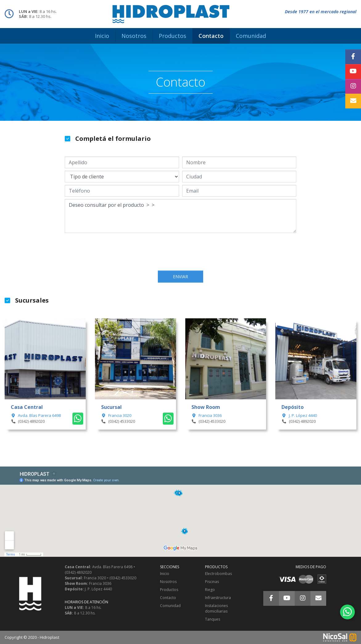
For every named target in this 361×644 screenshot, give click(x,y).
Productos (169, 590)
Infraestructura (218, 598)
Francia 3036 (207, 415)
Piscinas (212, 582)
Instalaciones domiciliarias (216, 608)
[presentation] (181, 252)
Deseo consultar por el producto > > (180, 216)
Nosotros (168, 582)
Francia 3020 (116, 415)
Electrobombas (218, 574)
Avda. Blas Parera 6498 (36, 415)
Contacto (168, 598)
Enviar (180, 277)
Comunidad (170, 606)
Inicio (165, 574)
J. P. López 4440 (299, 415)
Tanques (213, 619)
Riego (210, 590)
